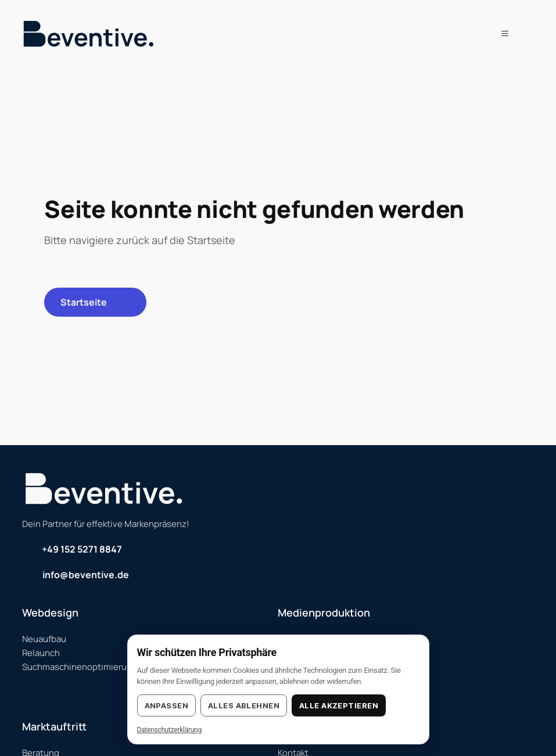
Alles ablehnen (244, 705)
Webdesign (50, 612)
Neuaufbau (44, 639)
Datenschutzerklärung (169, 730)
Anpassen (166, 705)
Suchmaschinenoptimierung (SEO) (92, 667)
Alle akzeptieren (339, 705)
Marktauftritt (54, 726)
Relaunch (41, 653)
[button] (499, 33)
